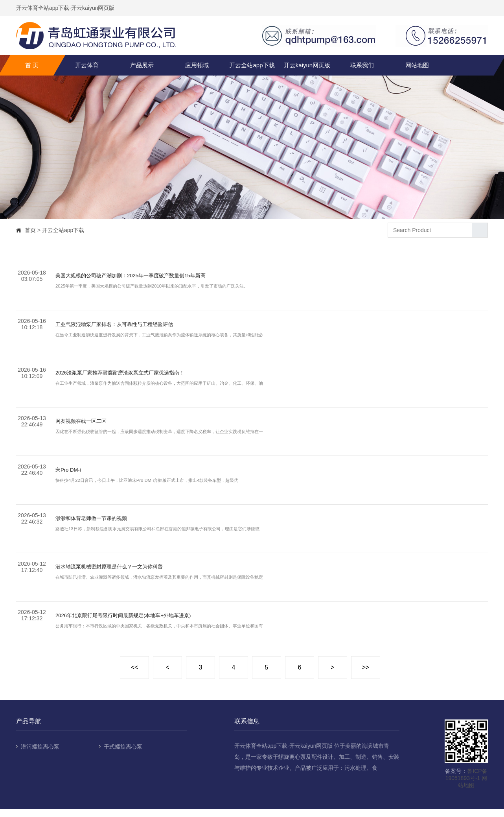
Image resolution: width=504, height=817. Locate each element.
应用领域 (197, 65)
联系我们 (362, 65)
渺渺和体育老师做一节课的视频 (99, 524)
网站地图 (417, 65)
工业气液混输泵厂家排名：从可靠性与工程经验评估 (128, 326)
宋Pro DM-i (71, 475)
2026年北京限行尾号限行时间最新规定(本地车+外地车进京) (139, 623)
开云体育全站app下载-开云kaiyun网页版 (65, 8)
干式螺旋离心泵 (123, 755)
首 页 (32, 65)
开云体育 (87, 65)
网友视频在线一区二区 (87, 425)
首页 (30, 230)
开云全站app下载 (252, 65)
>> (366, 676)
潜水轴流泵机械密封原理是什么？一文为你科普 (121, 574)
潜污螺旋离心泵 (40, 755)
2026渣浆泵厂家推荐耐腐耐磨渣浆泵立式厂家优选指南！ (135, 375)
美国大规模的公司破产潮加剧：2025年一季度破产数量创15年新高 (148, 276)
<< (135, 676)
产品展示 (142, 65)
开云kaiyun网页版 (307, 65)
